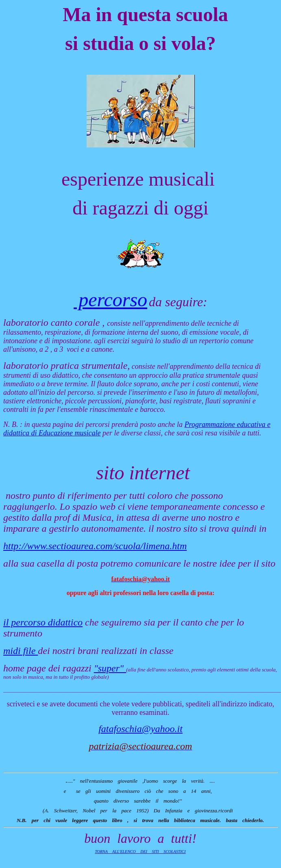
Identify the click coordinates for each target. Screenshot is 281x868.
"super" (110, 668)
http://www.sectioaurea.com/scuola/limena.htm (95, 546)
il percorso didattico (43, 622)
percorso (110, 300)
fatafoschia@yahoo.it (140, 729)
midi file (21, 651)
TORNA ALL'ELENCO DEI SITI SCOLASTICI (140, 852)
